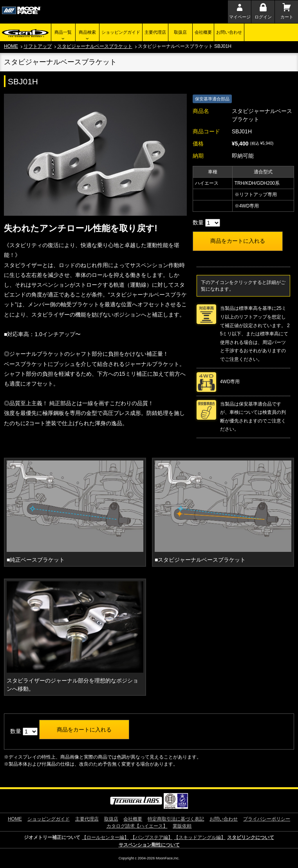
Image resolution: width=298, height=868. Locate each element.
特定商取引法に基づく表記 (176, 819)
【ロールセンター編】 (105, 837)
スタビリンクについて (251, 837)
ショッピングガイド (121, 32)
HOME (11, 46)
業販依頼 (182, 826)
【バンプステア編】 (152, 837)
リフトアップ (38, 46)
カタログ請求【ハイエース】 (137, 826)
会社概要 (203, 32)
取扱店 (180, 32)
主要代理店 (155, 32)
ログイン (263, 17)
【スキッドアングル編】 (200, 837)
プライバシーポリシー (267, 819)
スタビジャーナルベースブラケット (95, 46)
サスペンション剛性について (149, 845)
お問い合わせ (229, 32)
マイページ (240, 17)
